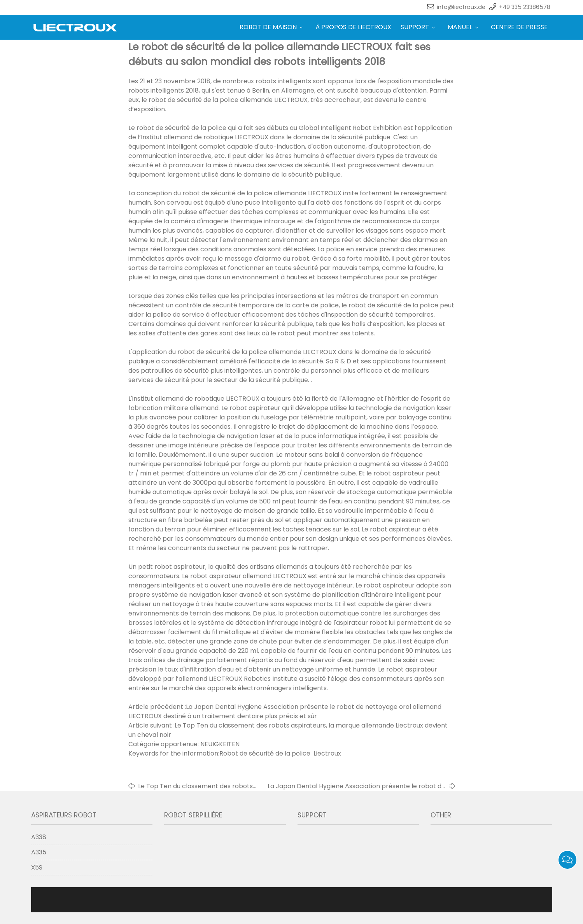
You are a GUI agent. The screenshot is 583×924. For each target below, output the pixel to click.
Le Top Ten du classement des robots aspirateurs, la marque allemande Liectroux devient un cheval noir (195, 786)
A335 (39, 852)
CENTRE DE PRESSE (519, 27)
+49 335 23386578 (525, 7)
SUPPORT (419, 27)
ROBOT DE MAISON (273, 27)
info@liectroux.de (461, 7)
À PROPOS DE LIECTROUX (353, 27)
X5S (37, 867)
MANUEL (465, 27)
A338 (39, 837)
